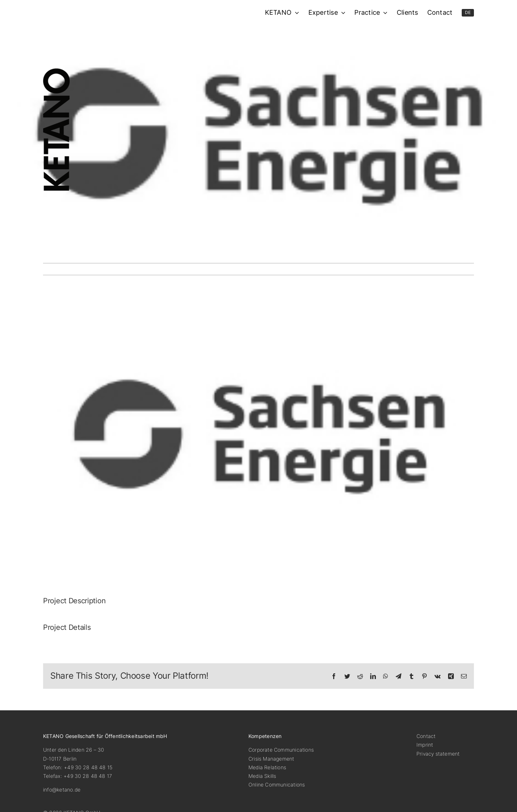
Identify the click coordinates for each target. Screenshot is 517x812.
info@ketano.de (62, 790)
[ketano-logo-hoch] (56, 71)
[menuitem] (468, 13)
